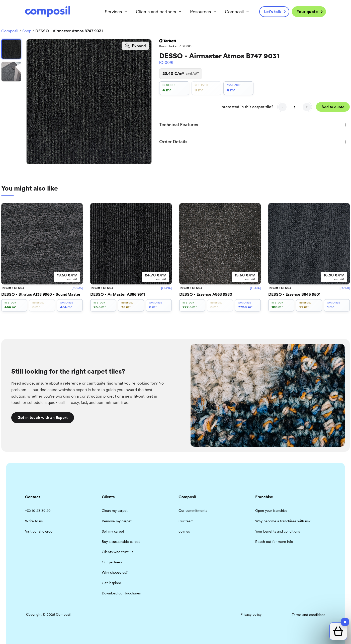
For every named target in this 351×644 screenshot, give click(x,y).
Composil (10, 31)
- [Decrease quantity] (283, 107)
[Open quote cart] (338, 631)
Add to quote (333, 107)
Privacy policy (251, 614)
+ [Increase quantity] (307, 107)
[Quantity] (295, 107)
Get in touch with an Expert (43, 418)
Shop (27, 31)
